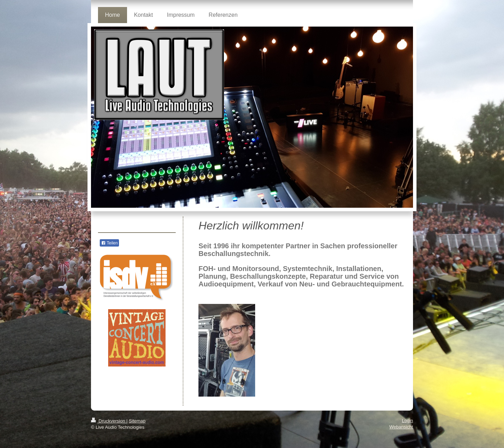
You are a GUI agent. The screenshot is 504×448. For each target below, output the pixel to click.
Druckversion (109, 421)
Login (407, 421)
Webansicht (401, 427)
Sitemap (137, 421)
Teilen (109, 243)
